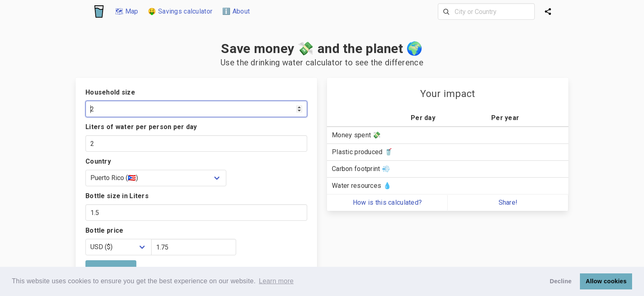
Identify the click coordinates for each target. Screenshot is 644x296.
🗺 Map (126, 11)
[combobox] (486, 12)
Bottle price (104, 230)
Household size (110, 92)
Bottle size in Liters (117, 196)
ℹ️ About (236, 11)
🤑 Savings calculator (180, 11)
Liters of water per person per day (141, 127)
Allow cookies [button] (606, 281)
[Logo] (99, 12)
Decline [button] (561, 281)
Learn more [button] (276, 281)
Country (98, 161)
